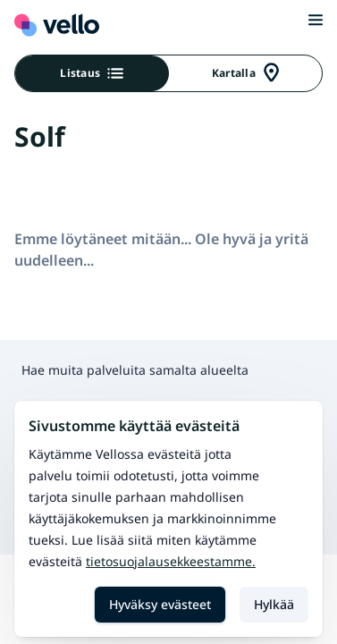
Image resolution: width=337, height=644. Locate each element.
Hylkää (274, 604)
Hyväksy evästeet (160, 604)
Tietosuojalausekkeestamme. (171, 561)
